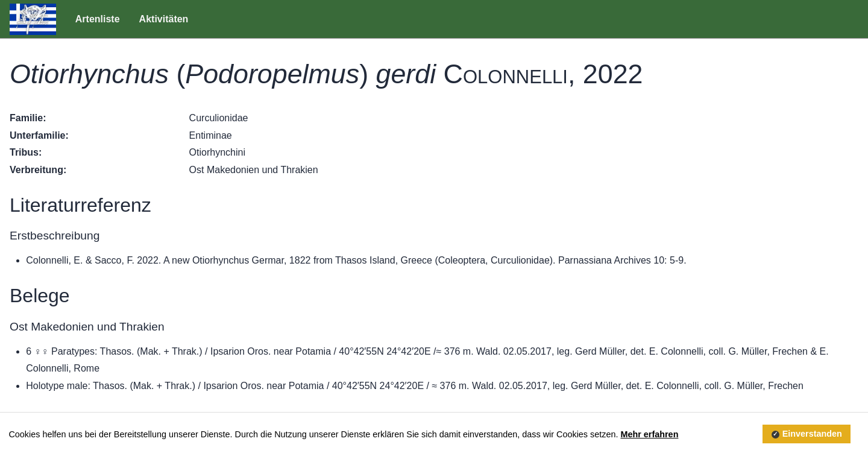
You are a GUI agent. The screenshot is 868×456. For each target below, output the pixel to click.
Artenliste (98, 19)
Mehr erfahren (649, 434)
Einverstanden (812, 434)
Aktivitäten (164, 19)
